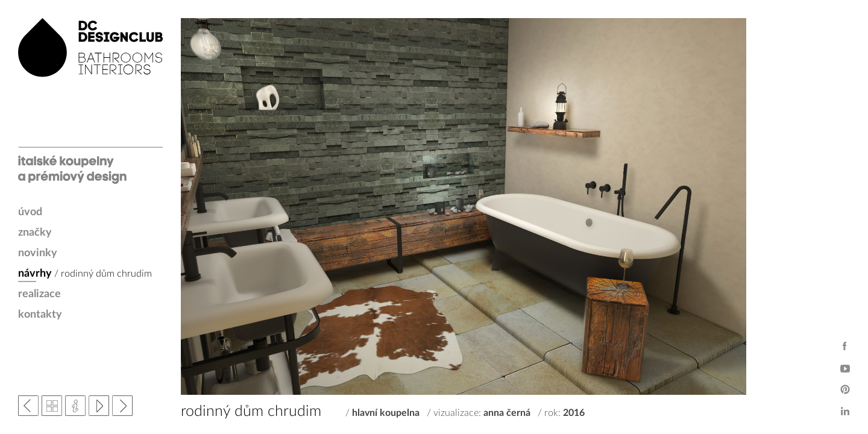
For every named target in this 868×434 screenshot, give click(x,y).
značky (35, 233)
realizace (39, 294)
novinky (38, 253)
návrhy (35, 274)
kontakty (40, 315)
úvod (30, 212)
